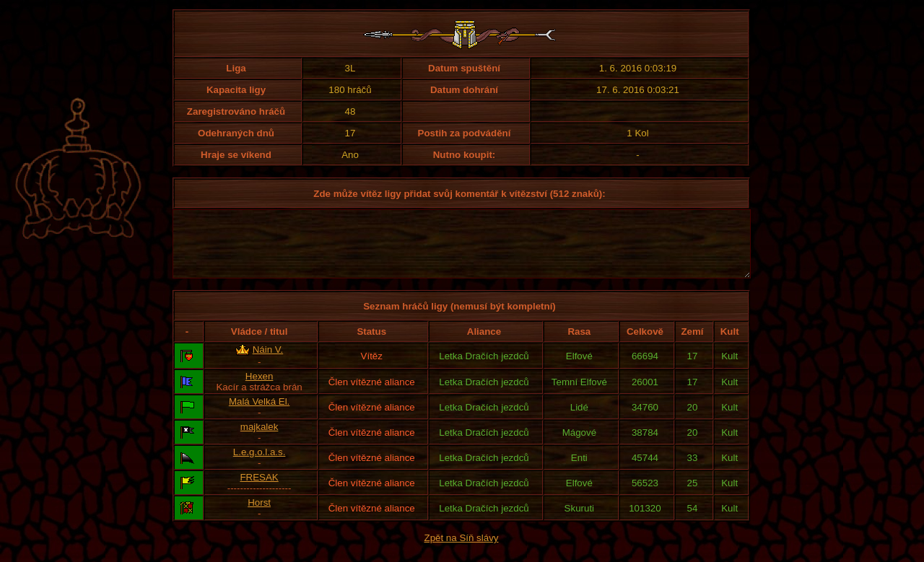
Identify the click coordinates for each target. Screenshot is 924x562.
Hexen (260, 389)
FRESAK (259, 490)
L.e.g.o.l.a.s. (260, 465)
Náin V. (268, 363)
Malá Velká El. (259, 414)
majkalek (260, 440)
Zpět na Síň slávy (462, 551)
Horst (259, 515)
